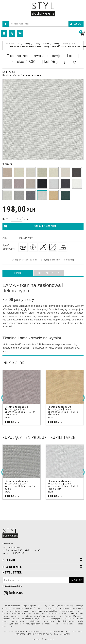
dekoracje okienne (11, 608)
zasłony (29, 608)
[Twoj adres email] (43, 580)
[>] (84, 398)
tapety (81, 611)
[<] (2, 398)
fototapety (70, 611)
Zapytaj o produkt (51, 260)
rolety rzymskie (54, 608)
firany (37, 608)
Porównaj (69, 260)
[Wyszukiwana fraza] (39, 24)
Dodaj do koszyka (45, 226)
